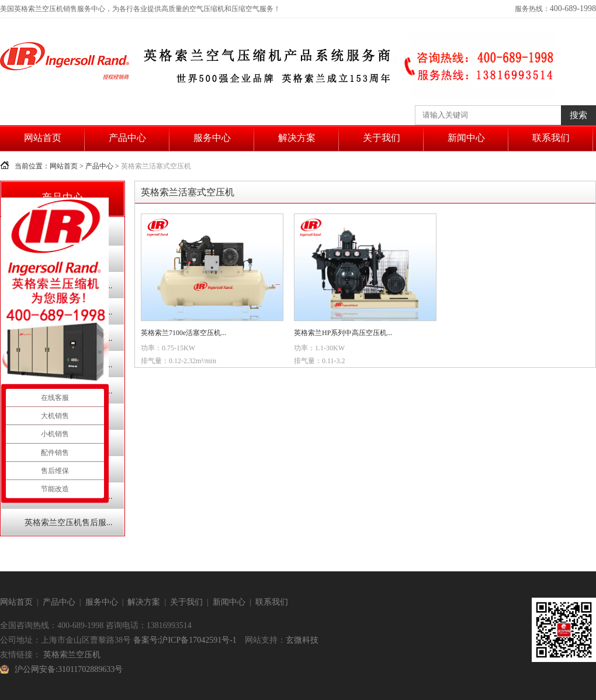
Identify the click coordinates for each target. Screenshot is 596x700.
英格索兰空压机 (72, 655)
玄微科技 (302, 640)
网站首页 (43, 138)
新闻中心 (466, 138)
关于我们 (382, 138)
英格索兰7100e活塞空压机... (183, 333)
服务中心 (212, 138)
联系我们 (551, 138)
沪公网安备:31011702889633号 (69, 669)
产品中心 (127, 138)
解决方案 (297, 138)
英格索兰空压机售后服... (69, 523)
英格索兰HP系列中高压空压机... (343, 333)
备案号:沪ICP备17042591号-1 (185, 640)
